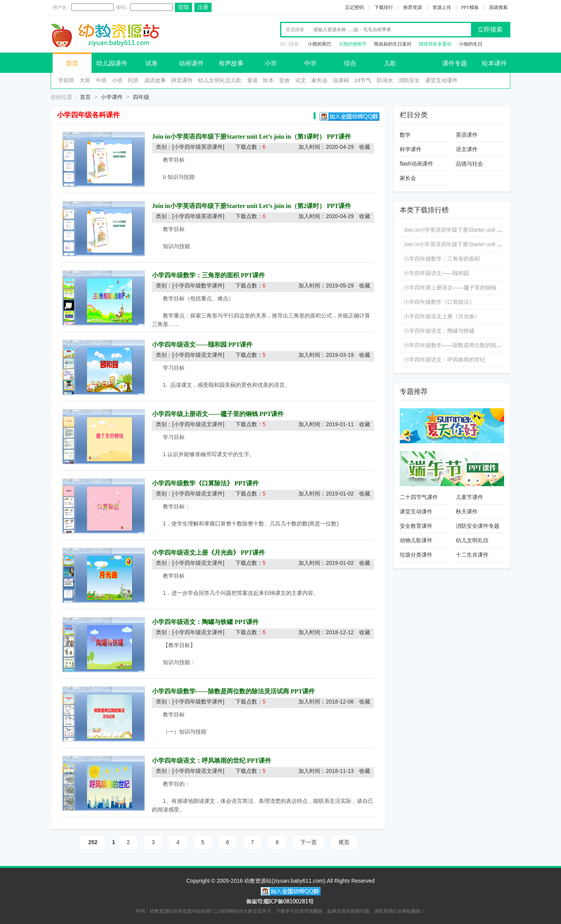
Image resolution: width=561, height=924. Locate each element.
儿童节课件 (469, 497)
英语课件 (467, 135)
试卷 (152, 63)
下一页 (309, 842)
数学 (405, 135)
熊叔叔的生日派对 (393, 44)
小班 (117, 80)
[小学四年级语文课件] (198, 355)
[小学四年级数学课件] (198, 286)
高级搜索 (498, 7)
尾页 (344, 842)
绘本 (268, 80)
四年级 (141, 97)
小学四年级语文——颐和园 (189, 345)
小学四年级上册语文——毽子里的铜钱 (205, 414)
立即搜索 (490, 29)
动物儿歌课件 (416, 540)
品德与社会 (469, 164)
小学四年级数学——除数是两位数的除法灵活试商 (221, 691)
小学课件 (112, 97)
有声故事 (231, 63)
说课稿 (341, 80)
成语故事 (155, 80)
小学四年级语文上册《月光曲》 (196, 553)
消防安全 (409, 80)
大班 (85, 80)
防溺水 (385, 80)
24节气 (363, 80)
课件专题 (455, 63)
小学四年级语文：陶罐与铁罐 (192, 622)
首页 (72, 63)
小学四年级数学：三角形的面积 (196, 275)
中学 (310, 63)
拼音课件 (182, 80)
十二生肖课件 (472, 555)
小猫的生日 (471, 44)
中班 (101, 80)
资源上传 (442, 7)
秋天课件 (467, 511)
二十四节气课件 (419, 497)
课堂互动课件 (441, 80)
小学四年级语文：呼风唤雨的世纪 (199, 761)
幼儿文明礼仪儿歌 (220, 80)
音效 (284, 80)
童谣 (252, 80)
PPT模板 (470, 7)
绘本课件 (494, 63)
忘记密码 (355, 7)
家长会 (319, 80)
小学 (271, 63)
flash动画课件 (416, 164)
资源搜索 (295, 30)
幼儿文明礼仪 (472, 540)
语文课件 (467, 149)
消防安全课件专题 (478, 526)
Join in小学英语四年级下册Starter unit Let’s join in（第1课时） (239, 137)
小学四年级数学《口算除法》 (192, 483)
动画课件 (191, 63)
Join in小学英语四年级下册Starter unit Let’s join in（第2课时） (239, 206)
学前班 (66, 80)
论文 (301, 80)
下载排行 (384, 7)
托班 (133, 80)
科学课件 (411, 149)
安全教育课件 (416, 526)
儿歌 (390, 63)
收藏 (365, 147)
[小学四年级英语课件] (198, 147)
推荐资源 (413, 7)
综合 (350, 63)
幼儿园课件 (112, 63)
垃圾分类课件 (416, 555)
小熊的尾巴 (319, 44)
